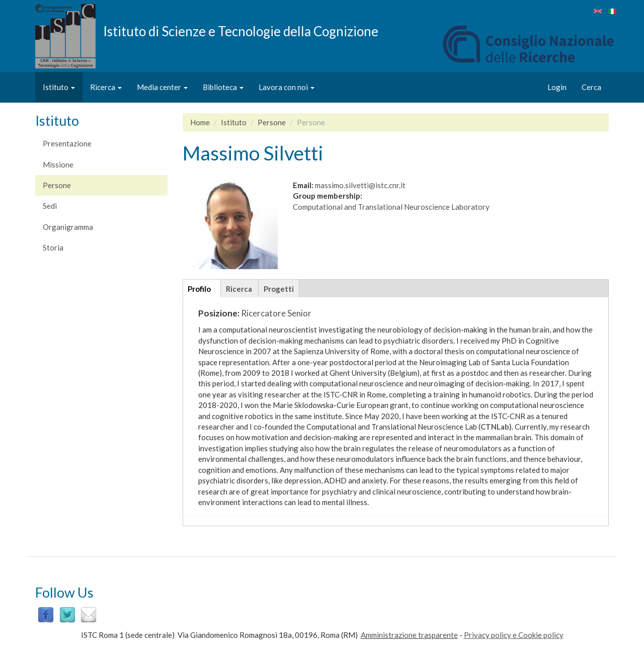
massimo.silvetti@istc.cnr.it (360, 185)
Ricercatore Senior (276, 313)
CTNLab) (496, 427)
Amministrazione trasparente (409, 635)
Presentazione (67, 143)
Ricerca (106, 87)
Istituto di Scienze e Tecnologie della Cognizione (241, 31)
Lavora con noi (287, 87)
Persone (57, 185)
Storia (53, 248)
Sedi (50, 206)
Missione (58, 164)
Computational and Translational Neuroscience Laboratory (391, 207)
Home (200, 122)
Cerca (591, 87)
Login (557, 87)
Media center (162, 87)
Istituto (59, 87)
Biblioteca (223, 87)
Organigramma (68, 227)
